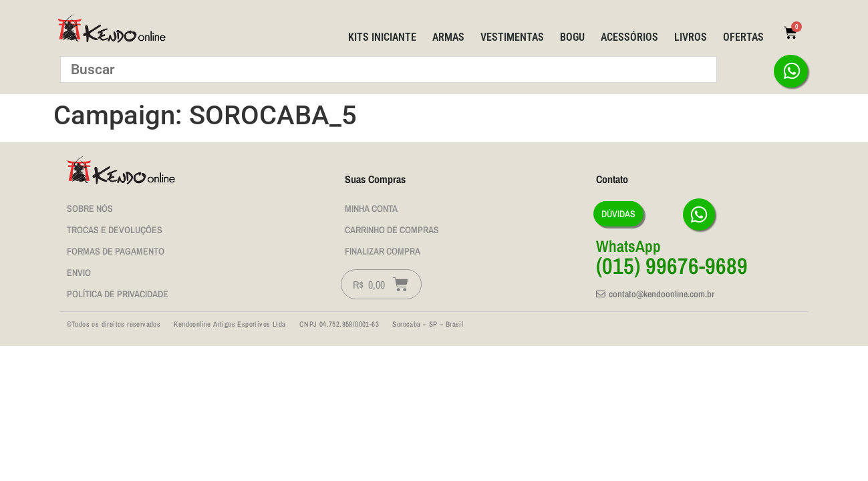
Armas (448, 37)
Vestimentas (512, 37)
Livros (691, 37)
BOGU (572, 37)
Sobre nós (90, 208)
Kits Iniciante (382, 37)
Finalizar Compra (383, 251)
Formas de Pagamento (116, 251)
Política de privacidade (118, 294)
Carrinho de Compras (392, 230)
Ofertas (743, 37)
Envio (79, 273)
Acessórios (629, 37)
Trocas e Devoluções (115, 230)
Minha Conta (371, 208)
